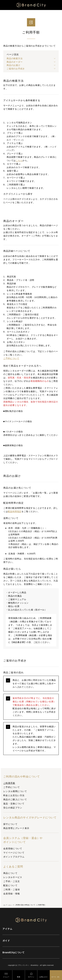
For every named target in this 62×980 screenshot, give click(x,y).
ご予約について (12, 787)
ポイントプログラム (14, 857)
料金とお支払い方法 (14, 795)
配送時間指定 (15, 511)
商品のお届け (13, 65)
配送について (10, 885)
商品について (10, 873)
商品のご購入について (15, 799)
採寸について (10, 824)
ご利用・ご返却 (12, 890)
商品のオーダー (15, 62)
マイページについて (14, 853)
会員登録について (13, 849)
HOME (6, 905)
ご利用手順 (9, 783)
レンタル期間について (15, 791)
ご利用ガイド (15, 905)
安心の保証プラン (13, 808)
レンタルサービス (13, 877)
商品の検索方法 (15, 58)
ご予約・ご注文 (12, 881)
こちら (19, 160)
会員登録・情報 (12, 894)
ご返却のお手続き (16, 69)
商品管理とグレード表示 (16, 828)
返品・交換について (14, 804)
